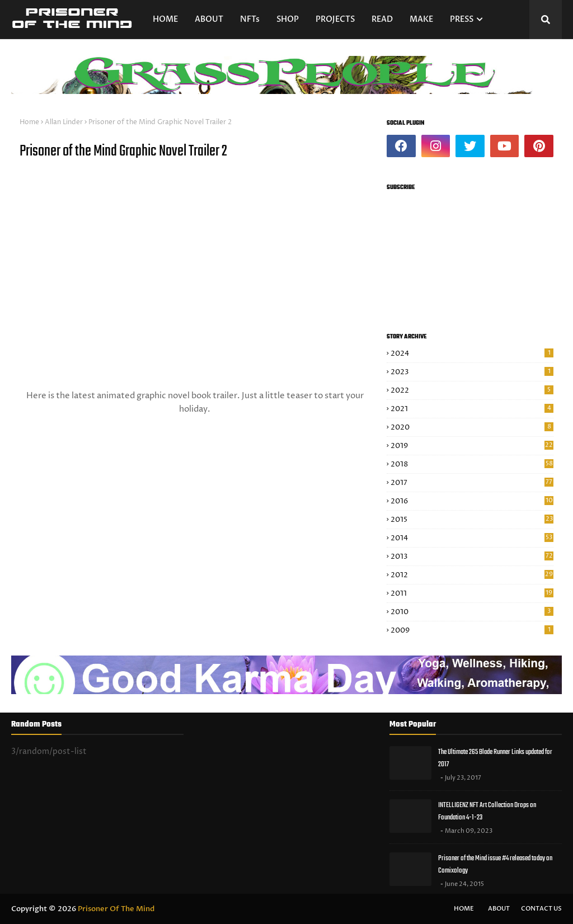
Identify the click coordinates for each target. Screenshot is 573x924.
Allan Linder (64, 122)
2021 (472, 409)
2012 (472, 575)
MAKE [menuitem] (421, 19)
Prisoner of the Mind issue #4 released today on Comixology (495, 865)
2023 (472, 372)
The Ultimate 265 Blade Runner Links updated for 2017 (495, 758)
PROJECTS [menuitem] (335, 19)
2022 (472, 390)
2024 (472, 353)
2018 (472, 464)
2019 (472, 446)
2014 (472, 538)
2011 (472, 593)
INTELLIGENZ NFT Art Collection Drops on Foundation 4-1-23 (487, 812)
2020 (472, 427)
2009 (472, 630)
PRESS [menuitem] (462, 19)
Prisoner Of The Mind (116, 909)
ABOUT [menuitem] (209, 19)
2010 (472, 612)
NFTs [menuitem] (250, 19)
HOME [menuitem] (165, 19)
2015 (472, 520)
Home (29, 122)
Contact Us (541, 909)
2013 (472, 557)
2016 (472, 501)
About (499, 909)
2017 (472, 483)
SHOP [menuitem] (288, 19)
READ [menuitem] (382, 19)
